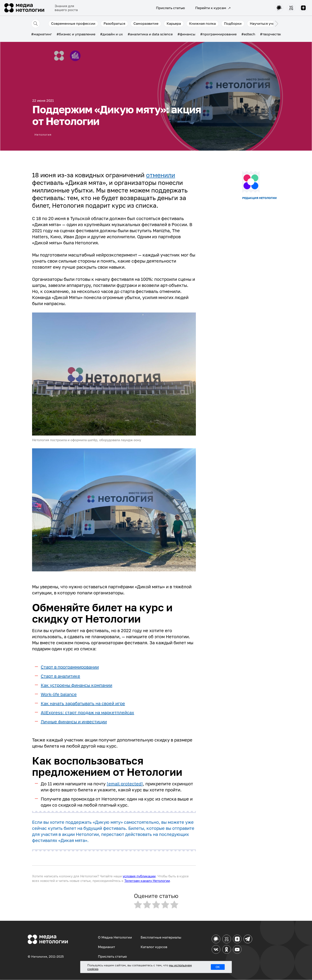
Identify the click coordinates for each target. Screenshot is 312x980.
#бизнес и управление (76, 34)
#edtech (248, 34)
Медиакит (106, 947)
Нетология (43, 134)
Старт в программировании (70, 667)
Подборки (233, 23)
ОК (218, 967)
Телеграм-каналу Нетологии (147, 881)
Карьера (174, 23)
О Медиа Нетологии (115, 937)
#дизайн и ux (111, 34)
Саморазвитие (146, 23)
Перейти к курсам (213, 8)
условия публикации (139, 876)
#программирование (218, 34)
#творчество (271, 34)
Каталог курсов (154, 947)
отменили (161, 175)
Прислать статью (170, 8)
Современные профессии (73, 23)
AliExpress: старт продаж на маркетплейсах (87, 712)
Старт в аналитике (60, 676)
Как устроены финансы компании (76, 685)
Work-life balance (59, 694)
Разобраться (114, 23)
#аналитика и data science (150, 34)
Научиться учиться (266, 23)
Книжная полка (202, 23)
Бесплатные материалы (161, 937)
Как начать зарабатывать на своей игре (83, 703)
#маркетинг (41, 34)
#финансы (186, 34)
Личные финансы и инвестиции (74, 722)
